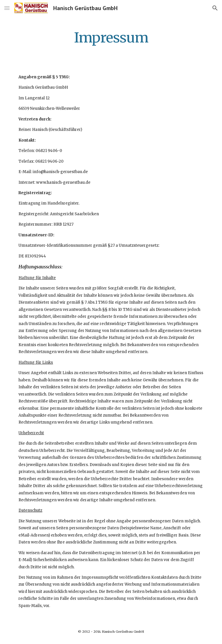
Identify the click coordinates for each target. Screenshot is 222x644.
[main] (111, 36)
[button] (7, 8)
